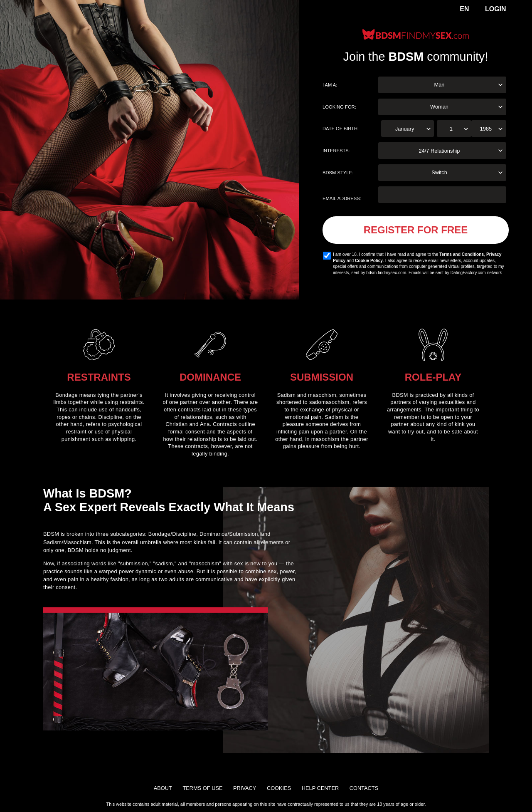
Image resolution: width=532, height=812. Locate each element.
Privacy (245, 788)
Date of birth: (341, 129)
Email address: (342, 198)
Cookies (279, 788)
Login (496, 9)
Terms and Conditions (462, 254)
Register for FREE (416, 230)
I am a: (330, 85)
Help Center (320, 788)
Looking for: (339, 107)
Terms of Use (202, 788)
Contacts (364, 788)
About (163, 788)
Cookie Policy (369, 261)
